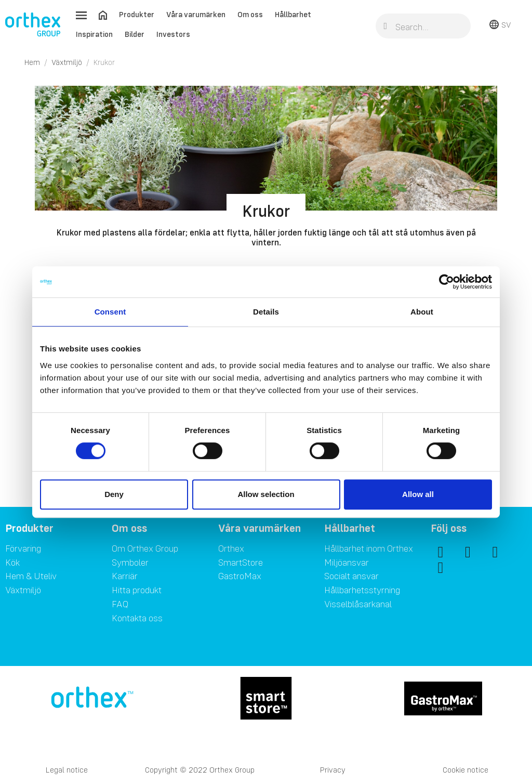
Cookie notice (465, 770)
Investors (173, 34)
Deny (114, 494)
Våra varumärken (196, 14)
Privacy (333, 770)
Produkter (137, 14)
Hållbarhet (293, 14)
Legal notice (67, 770)
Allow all (418, 494)
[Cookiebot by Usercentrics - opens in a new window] (447, 282)
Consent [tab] (110, 312)
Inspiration (94, 34)
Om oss (250, 14)
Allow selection (266, 494)
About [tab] (422, 312)
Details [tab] (266, 312)
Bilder (135, 34)
